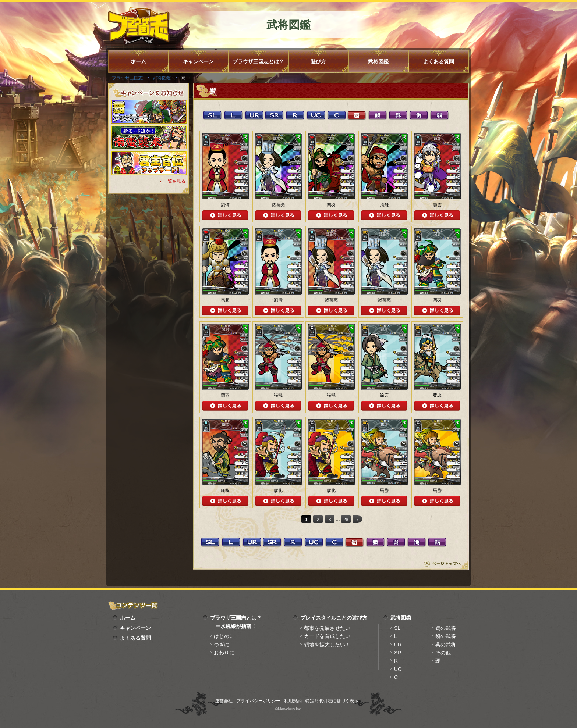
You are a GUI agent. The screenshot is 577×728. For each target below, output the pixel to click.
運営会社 (224, 701)
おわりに (224, 653)
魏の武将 (446, 636)
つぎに (222, 645)
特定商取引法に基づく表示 (332, 701)
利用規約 (293, 701)
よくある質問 (439, 61)
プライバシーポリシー (258, 701)
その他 (443, 653)
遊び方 (318, 61)
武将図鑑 (378, 61)
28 (346, 520)
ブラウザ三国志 (127, 78)
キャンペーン (198, 61)
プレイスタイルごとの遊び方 (334, 618)
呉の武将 (446, 645)
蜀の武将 (446, 628)
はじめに (224, 636)
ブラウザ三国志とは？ (258, 61)
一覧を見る (174, 181)
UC (398, 669)
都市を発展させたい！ (330, 628)
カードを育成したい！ (330, 636)
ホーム (138, 61)
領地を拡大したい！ (327, 645)
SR (398, 653)
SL (397, 628)
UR (398, 645)
